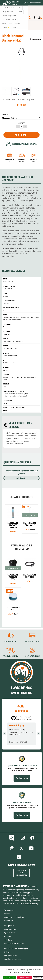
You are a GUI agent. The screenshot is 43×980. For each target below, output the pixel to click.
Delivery (8, 952)
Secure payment (11, 956)
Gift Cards (8, 940)
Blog (12, 838)
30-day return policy (32, 656)
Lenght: (5, 114)
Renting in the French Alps (15, 917)
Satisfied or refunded (13, 959)
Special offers (10, 933)
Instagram (23, 838)
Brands (7, 914)
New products (10, 926)
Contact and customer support (17, 948)
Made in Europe (11, 929)
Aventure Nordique (15, 886)
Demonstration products (14, 943)
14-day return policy (33, 160)
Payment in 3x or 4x (10, 160)
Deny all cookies (24, 978)
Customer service (11, 642)
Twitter (22, 848)
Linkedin (19, 857)
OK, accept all (9, 978)
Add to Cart (21, 135)
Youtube (31, 848)
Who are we (9, 910)
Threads (12, 848)
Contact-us (9, 921)
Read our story (31, 903)
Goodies (8, 936)
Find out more (22, 778)
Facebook (32, 838)
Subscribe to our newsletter (21, 873)
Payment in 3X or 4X (32, 642)
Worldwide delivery (21, 160)
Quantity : (22, 123)
